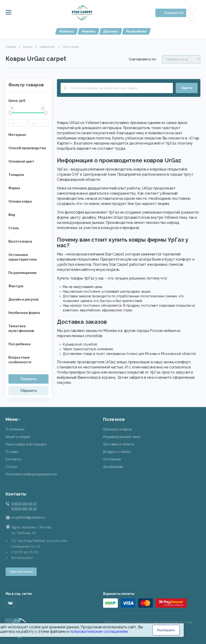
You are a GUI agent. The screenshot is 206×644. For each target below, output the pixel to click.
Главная (11, 47)
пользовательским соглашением (99, 631)
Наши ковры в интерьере (26, 444)
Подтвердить (166, 630)
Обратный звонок (21, 572)
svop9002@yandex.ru (28, 517)
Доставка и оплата (119, 444)
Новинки (89, 31)
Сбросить (29, 391)
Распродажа (136, 31)
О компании (15, 429)
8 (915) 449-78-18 (24, 509)
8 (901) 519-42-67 (24, 504)
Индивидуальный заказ (122, 437)
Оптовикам (112, 459)
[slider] (10, 113)
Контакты (13, 459)
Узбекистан (47, 47)
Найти (187, 88)
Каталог (67, 31)
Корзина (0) (174, 13)
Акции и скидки (18, 437)
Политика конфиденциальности (31, 474)
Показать (29, 379)
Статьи (11, 467)
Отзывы (12, 452)
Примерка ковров (117, 429)
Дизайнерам (113, 467)
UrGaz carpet (70, 47)
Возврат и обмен (117, 452)
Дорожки (111, 31)
